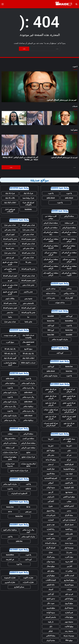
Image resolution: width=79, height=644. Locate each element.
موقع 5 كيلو (51, 450)
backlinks (28, 209)
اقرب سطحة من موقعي (51, 217)
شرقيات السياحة (51, 543)
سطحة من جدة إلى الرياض (69, 260)
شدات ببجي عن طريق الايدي (10, 263)
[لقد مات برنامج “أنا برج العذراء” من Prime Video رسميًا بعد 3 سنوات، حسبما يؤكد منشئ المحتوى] (14, 118)
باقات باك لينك (10, 198)
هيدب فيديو (51, 525)
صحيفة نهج (69, 492)
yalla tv (28, 489)
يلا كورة (19, 564)
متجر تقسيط (10, 248)
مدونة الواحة (51, 613)
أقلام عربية (69, 562)
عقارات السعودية (10, 578)
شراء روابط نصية (28, 198)
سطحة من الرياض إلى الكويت (69, 274)
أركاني (69, 538)
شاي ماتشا (28, 322)
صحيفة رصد (69, 631)
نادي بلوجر (51, 497)
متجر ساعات (51, 298)
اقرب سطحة (69, 223)
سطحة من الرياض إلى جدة (69, 233)
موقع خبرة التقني (69, 497)
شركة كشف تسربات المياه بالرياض (69, 411)
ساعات (69, 289)
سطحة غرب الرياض (51, 228)
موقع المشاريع (69, 580)
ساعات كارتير (51, 289)
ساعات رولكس (69, 293)
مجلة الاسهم (51, 474)
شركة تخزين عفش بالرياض (69, 397)
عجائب (69, 501)
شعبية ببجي (28, 299)
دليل (51, 626)
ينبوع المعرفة (69, 585)
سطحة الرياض (69, 216)
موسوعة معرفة (69, 636)
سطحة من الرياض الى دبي (69, 254)
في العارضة (10, 559)
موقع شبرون (51, 608)
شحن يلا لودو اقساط (10, 239)
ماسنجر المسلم (51, 617)
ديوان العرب (69, 557)
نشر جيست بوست (10, 335)
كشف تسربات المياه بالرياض (69, 418)
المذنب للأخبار (69, 576)
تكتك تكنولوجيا (69, 488)
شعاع (51, 552)
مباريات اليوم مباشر (51, 376)
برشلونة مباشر (10, 383)
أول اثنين (51, 594)
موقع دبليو (51, 571)
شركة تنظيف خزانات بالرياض (51, 411)
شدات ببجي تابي (10, 230)
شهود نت (51, 534)
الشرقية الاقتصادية (51, 478)
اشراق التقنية (69, 464)
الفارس (69, 566)
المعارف (51, 520)
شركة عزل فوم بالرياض (51, 404)
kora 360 (51, 335)
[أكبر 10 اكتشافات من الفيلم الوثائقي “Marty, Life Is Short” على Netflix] (40, 118)
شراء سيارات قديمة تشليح (19, 471)
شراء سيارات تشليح (28, 457)
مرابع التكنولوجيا (69, 469)
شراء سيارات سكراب (10, 452)
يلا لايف (28, 484)
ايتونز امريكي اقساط (10, 276)
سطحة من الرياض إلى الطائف (51, 240)
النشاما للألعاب (51, 580)
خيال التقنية (51, 469)
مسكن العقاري (19, 587)
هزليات (69, 589)
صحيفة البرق (69, 608)
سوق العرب (10, 342)
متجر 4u (28, 262)
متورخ (51, 506)
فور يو (10, 280)
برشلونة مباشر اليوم (10, 530)
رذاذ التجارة (51, 529)
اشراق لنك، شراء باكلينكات (28, 204)
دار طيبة (51, 622)
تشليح (28, 452)
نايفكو (51, 631)
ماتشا (10, 317)
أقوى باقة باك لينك (10, 358)
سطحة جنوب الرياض (28, 448)
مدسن (69, 511)
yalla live (19, 541)
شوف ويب (69, 474)
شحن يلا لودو (28, 292)
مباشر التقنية (51, 538)
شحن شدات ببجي (28, 285)
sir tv (10, 512)
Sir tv (28, 507)
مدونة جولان (51, 562)
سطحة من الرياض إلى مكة (51, 233)
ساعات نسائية (51, 293)
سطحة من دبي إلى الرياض (51, 254)
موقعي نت (69, 571)
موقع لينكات (69, 617)
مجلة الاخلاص (51, 636)
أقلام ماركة (69, 298)
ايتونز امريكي (10, 234)
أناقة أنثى (51, 501)
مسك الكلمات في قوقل (69, 440)
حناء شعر (10, 312)
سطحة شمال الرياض (51, 223)
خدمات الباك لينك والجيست (28, 336)
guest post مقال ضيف (28, 343)
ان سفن (51, 464)
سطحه (10, 434)
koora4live (69, 321)
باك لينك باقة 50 (28, 354)
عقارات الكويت (28, 578)
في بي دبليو (69, 594)
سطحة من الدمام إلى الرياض (51, 260)
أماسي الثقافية (69, 506)
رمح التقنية (69, 529)
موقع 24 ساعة (51, 460)
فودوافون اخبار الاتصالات (10, 210)
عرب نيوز (69, 478)
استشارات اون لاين (69, 520)
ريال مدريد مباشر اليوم (28, 531)
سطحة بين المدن (28, 438)
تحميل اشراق (69, 525)
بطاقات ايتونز (10, 299)
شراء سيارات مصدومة (10, 465)
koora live (51, 321)
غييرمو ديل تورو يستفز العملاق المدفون (62, 100)
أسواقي (51, 483)
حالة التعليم (51, 585)
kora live (69, 371)
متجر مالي (51, 455)
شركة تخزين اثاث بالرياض (69, 390)
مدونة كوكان (51, 488)
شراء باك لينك (28, 193)
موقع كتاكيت (69, 626)
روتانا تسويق (51, 511)
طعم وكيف (69, 534)
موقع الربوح (69, 603)
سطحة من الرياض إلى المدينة (69, 267)
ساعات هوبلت (60, 303)
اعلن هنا (51, 439)
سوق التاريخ (28, 349)
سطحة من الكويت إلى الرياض (51, 274)
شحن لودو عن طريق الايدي (10, 293)
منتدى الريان (51, 640)
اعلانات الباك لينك (10, 203)
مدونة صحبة (69, 543)
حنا (28, 317)
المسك (51, 589)
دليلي (69, 450)
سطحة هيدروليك (10, 438)
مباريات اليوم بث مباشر (60, 339)
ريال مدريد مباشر (28, 388)
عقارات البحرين (10, 582)
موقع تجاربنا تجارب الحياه (10, 364)
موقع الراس (51, 576)
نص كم (69, 455)
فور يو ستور (10, 258)
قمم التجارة (69, 613)
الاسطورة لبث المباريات (19, 493)
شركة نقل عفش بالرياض (51, 390)
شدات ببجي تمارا (10, 225)
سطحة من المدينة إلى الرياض (51, 267)
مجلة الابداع (69, 515)
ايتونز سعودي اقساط (28, 239)
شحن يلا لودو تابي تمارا (10, 270)
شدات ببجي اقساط (28, 225)
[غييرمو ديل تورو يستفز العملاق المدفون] (65, 118)
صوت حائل (51, 603)
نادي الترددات (51, 515)
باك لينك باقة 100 (10, 354)
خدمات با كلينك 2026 (28, 363)
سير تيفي (28, 512)
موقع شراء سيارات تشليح (10, 458)
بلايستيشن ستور (28, 303)
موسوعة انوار (69, 548)
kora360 (51, 316)
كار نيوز (51, 492)
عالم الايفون (69, 483)
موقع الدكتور (69, 599)
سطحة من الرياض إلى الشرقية (51, 247)
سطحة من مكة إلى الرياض (69, 240)
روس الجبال (51, 557)
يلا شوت (69, 193)
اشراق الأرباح (51, 548)
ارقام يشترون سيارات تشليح (28, 465)
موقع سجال (51, 566)
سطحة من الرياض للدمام (69, 247)
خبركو (69, 460)
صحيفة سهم (69, 622)
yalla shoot (69, 198)
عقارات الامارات (28, 582)
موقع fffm (69, 640)
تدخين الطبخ (51, 599)
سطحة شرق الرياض (69, 228)
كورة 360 (51, 330)
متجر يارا (69, 552)
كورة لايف (69, 316)
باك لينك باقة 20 (10, 349)
